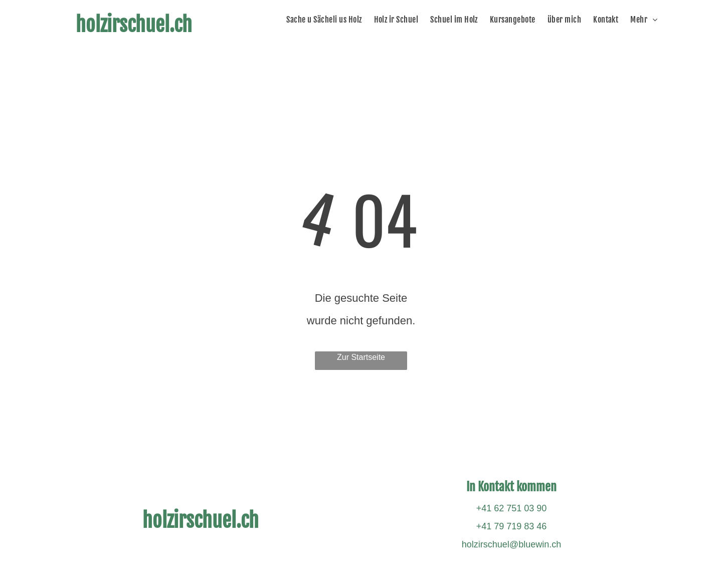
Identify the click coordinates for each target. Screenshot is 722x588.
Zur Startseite (361, 357)
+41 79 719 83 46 (512, 526)
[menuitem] (326, 20)
